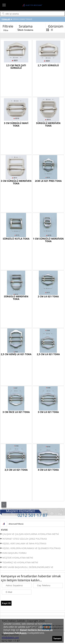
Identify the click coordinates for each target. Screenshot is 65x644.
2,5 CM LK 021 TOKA (48, 354)
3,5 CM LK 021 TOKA (16, 470)
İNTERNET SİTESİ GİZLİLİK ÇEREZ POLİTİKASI (25, 539)
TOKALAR (6, 19)
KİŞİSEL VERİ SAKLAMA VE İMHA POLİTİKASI (24, 543)
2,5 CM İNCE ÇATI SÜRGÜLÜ (16, 67)
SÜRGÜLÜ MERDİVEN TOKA (48, 124)
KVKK (4, 530)
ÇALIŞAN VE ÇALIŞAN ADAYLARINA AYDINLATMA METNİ (31, 534)
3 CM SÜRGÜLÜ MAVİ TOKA (16, 124)
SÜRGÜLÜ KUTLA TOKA (16, 239)
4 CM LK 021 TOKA (48, 470)
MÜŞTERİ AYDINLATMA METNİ (18, 558)
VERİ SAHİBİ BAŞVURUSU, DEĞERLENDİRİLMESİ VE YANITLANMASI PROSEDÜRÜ (27, 568)
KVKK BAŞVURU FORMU (14, 553)
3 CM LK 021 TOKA (48, 412)
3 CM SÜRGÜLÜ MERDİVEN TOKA (16, 182)
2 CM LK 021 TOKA (48, 296)
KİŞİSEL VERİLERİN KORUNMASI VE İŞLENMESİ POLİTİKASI (31, 548)
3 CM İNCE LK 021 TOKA (16, 412)
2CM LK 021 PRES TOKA (48, 181)
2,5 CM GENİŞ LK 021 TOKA (16, 354)
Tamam (57, 639)
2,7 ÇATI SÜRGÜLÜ (48, 65)
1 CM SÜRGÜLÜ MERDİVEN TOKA (48, 240)
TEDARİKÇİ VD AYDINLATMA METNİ (20, 562)
